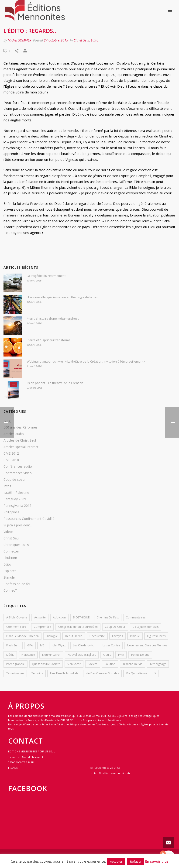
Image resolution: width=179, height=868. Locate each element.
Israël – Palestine (16, 493)
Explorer (10, 571)
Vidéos (9, 532)
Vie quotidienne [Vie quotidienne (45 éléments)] (137, 673)
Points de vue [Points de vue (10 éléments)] (140, 655)
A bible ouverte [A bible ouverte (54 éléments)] (17, 617)
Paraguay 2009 (15, 499)
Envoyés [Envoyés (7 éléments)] (117, 636)
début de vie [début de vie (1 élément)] (74, 636)
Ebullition (10, 558)
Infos (7, 486)
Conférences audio (18, 467)
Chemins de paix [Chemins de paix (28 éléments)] (108, 617)
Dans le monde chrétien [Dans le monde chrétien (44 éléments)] (22, 636)
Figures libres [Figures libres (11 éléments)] (156, 636)
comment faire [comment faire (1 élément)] (16, 627)
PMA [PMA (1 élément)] (121, 655)
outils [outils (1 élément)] (107, 655)
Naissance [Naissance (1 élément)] (28, 655)
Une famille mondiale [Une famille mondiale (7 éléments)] (64, 673)
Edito (95, 40)
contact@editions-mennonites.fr (110, 773)
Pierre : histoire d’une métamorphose (53, 319)
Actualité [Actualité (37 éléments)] (40, 617)
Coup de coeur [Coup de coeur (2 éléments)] (115, 627)
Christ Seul (81, 40)
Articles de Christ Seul (20, 440)
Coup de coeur (15, 480)
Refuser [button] (136, 861)
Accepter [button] (116, 861)
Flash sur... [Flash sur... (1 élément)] (13, 645)
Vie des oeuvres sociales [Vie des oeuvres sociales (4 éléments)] (102, 673)
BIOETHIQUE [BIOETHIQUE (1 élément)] (81, 617)
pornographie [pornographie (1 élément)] (15, 664)
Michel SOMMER (19, 40)
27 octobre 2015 (56, 40)
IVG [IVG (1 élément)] (42, 645)
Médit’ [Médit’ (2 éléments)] (10, 655)
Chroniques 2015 (16, 545)
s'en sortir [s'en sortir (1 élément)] (74, 664)
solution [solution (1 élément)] (110, 664)
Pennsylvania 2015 (17, 506)
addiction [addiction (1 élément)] (59, 617)
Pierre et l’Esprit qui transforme (49, 340)
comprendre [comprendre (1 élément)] (42, 627)
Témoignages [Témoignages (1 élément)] (15, 673)
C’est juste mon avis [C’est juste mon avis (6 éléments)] (146, 627)
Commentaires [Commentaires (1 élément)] (136, 617)
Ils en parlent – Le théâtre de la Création (55, 383)
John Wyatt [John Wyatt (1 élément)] (59, 645)
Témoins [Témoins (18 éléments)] (37, 673)
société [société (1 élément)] (93, 664)
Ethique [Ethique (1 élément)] (135, 636)
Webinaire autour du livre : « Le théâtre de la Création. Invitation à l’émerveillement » (86, 361)
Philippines (11, 512)
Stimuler (10, 577)
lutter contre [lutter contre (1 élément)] (111, 645)
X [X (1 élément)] (155, 673)
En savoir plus (157, 861)
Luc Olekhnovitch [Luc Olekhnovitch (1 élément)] (84, 645)
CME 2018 (11, 460)
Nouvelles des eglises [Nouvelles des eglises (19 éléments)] (82, 655)
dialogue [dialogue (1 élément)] (52, 636)
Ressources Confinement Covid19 (29, 519)
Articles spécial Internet (21, 447)
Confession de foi (17, 584)
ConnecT (10, 590)
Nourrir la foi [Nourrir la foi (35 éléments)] (51, 655)
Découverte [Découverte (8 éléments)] (97, 636)
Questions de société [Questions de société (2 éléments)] (46, 664)
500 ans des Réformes (21, 427)
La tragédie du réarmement (46, 276)
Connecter (11, 551)
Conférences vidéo (18, 473)
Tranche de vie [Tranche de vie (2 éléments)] (133, 664)
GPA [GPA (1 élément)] (30, 645)
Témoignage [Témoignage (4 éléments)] (158, 664)
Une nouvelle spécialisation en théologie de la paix (63, 297)
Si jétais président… (18, 525)
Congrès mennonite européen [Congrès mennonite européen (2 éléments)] (78, 627)
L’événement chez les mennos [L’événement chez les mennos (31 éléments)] (147, 645)
